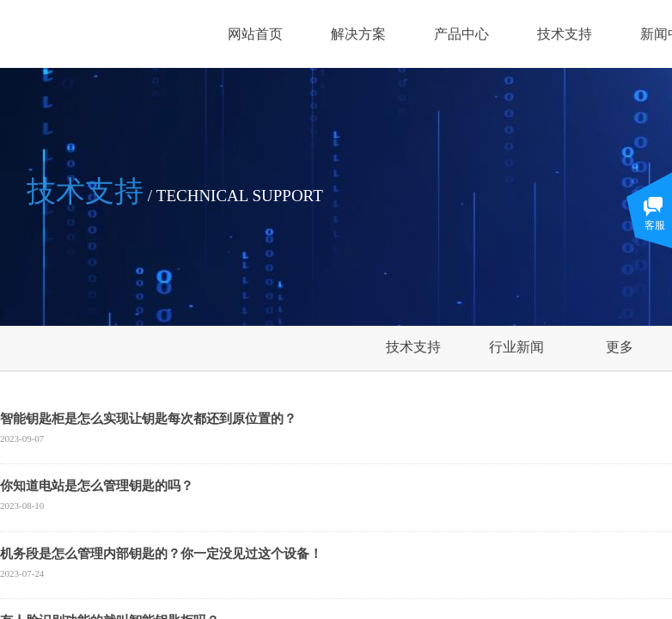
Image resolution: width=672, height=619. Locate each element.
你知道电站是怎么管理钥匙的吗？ (97, 486)
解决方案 (358, 34)
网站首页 (255, 34)
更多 (620, 347)
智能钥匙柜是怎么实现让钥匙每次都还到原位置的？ (148, 419)
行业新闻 (516, 347)
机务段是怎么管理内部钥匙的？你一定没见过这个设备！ (161, 554)
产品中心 (461, 34)
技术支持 (565, 34)
